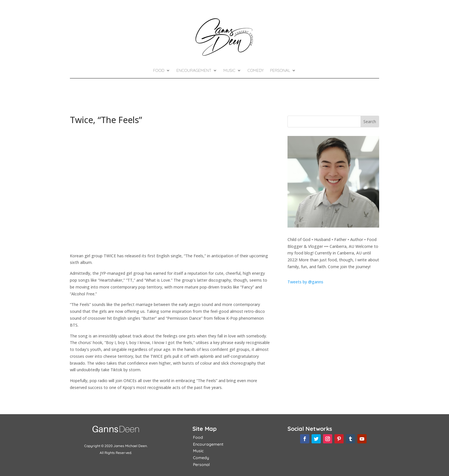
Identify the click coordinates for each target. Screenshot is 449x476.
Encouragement (194, 71)
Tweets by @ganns (305, 282)
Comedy (256, 71)
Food (159, 71)
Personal (280, 71)
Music (229, 71)
